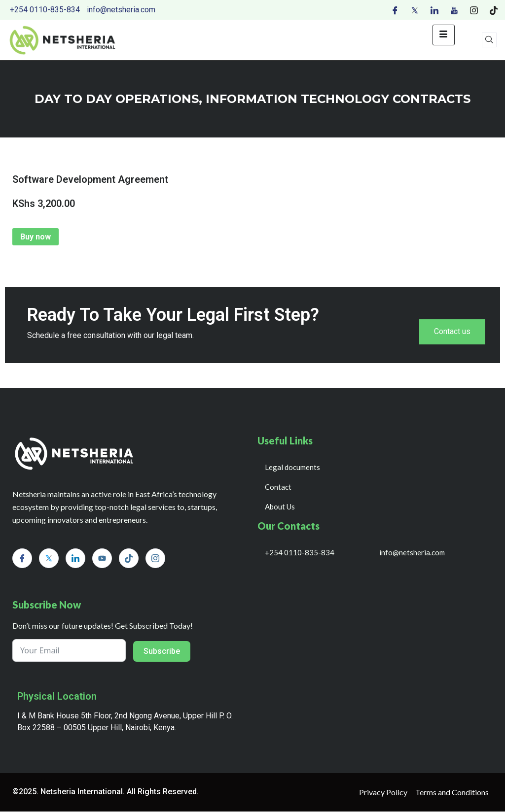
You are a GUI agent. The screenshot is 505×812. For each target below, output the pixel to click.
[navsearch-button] (489, 40)
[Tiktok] (494, 10)
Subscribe (162, 652)
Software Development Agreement (90, 179)
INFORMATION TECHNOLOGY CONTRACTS (338, 99)
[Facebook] (395, 10)
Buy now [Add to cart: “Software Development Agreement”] (36, 237)
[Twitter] (415, 10)
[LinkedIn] (434, 10)
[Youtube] (454, 10)
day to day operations (117, 99)
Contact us (452, 332)
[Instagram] (474, 10)
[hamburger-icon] (444, 35)
